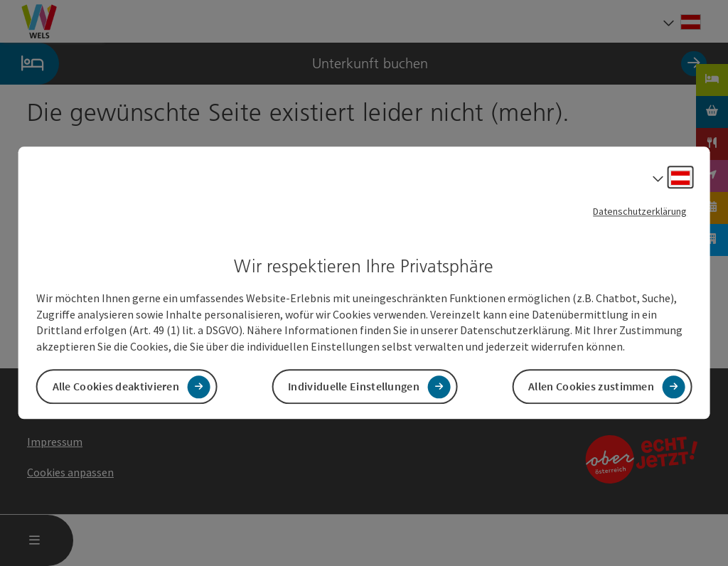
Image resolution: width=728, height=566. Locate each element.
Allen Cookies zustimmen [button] (591, 387)
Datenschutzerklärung (640, 211)
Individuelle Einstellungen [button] (354, 387)
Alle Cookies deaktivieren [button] (116, 387)
